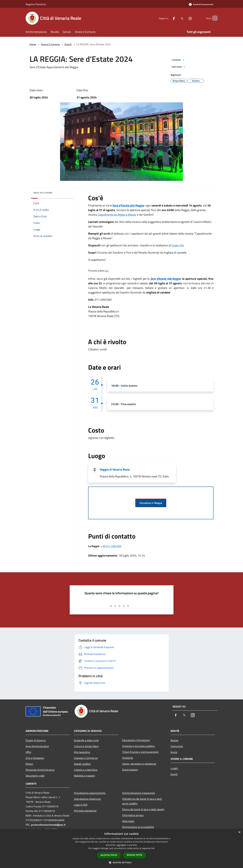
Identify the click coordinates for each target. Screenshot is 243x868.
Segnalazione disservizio (87, 799)
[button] (122, 862)
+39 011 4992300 (111, 546)
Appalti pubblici (82, 764)
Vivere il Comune (51, 44)
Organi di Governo (36, 740)
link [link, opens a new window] (153, 848)
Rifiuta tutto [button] (135, 855)
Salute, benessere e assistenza (139, 764)
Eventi (68, 44)
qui (107, 271)
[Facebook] (168, 18)
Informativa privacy (133, 815)
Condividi (178, 60)
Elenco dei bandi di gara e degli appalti (143, 809)
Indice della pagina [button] (43, 193)
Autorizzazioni (130, 770)
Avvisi (174, 752)
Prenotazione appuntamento (90, 793)
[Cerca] (214, 18)
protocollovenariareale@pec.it (48, 825)
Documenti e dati (35, 776)
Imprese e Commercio (86, 758)
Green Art (178, 245)
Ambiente (128, 758)
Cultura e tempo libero (86, 746)
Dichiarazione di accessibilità (138, 827)
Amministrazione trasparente (139, 793)
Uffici (28, 752)
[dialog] (121, 848)
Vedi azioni (179, 67)
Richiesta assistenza (85, 811)
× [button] (239, 832)
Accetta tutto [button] (109, 855)
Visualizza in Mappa (151, 503)
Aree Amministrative (37, 746)
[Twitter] (176, 18)
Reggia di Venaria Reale (115, 469)
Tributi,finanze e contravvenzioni (140, 752)
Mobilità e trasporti (85, 776)
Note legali (128, 821)
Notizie (174, 740)
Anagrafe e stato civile (86, 740)
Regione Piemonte (36, 4)
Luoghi (174, 768)
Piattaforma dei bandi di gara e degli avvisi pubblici (142, 801)
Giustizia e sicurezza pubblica (138, 746)
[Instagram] (185, 18)
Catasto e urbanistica (86, 770)
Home (33, 44)
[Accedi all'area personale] (201, 4)
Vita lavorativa (82, 752)
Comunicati (177, 746)
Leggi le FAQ (81, 805)
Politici (29, 764)
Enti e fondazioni (35, 758)
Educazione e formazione (136, 740)
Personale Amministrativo (40, 770)
